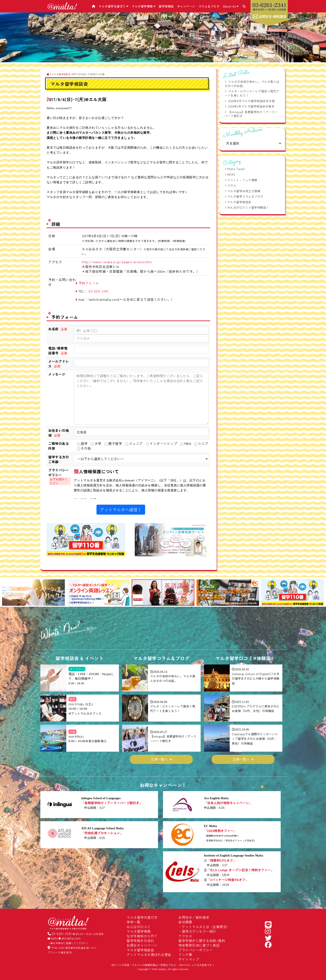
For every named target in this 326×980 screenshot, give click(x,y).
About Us (231, 6)
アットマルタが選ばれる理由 (149, 954)
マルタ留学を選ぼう (113, 6)
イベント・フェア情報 (242, 180)
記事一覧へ (159, 759)
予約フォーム (89, 283)
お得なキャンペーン (142, 945)
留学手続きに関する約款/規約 (202, 941)
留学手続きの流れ (140, 941)
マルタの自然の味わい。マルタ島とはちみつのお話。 (252, 84)
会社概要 (185, 922)
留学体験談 (166, 6)
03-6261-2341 (99, 291)
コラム (232, 185)
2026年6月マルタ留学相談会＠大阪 (251, 101)
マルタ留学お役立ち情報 (244, 191)
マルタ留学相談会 (239, 202)
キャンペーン (186, 6)
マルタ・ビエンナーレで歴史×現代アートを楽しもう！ (252, 93)
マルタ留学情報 (143, 6)
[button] (7, 593)
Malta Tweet (236, 169)
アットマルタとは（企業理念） (206, 927)
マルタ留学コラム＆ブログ (245, 196)
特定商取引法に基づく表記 (199, 945)
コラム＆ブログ (209, 6)
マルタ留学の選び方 (142, 917)
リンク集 (185, 954)
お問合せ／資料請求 (194, 917)
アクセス (185, 936)
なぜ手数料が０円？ (142, 936)
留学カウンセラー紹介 (199, 931)
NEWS (231, 174)
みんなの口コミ (139, 927)
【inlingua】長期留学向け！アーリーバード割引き (251, 114)
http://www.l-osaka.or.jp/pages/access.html (117, 262)
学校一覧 (133, 922)
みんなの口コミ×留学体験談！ (248, 207)
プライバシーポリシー (196, 950)
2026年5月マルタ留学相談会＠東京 (251, 106)
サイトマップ (189, 959)
